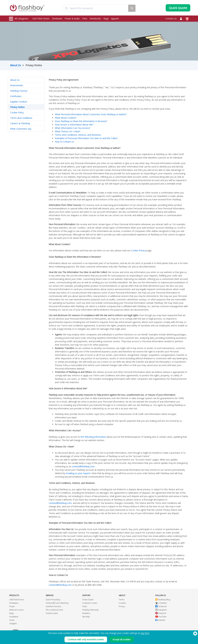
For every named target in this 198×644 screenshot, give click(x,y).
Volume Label (52, 613)
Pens (85, 19)
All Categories (19, 19)
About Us (15, 65)
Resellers (86, 613)
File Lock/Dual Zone (54, 610)
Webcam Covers (16, 610)
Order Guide (88, 600)
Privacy (122, 606)
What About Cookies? (66, 118)
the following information (93, 437)
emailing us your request (78, 473)
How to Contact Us (65, 142)
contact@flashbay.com (83, 466)
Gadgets (13, 623)
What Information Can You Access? (73, 128)
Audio (12, 620)
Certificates (16, 96)
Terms (122, 600)
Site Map (86, 617)
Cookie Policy (17, 112)
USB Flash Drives (41, 19)
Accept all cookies (122, 639)
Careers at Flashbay (20, 123)
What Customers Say (21, 129)
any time (145, 633)
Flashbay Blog (163, 600)
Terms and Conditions (21, 118)
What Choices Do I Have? (68, 131)
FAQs (85, 606)
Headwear (14, 617)
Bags (106, 19)
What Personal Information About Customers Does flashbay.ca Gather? (91, 114)
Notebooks (95, 19)
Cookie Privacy (139, 250)
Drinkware (57, 19)
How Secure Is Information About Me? (74, 125)
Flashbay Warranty (90, 610)
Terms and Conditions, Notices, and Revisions (78, 135)
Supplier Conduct (19, 102)
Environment (17, 85)
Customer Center (90, 603)
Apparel (115, 19)
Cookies (122, 603)
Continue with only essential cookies (86, 639)
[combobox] (95, 8)
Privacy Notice (17, 107)
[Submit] (66, 8)
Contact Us (171, 19)
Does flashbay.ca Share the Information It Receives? (81, 121)
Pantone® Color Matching (57, 603)
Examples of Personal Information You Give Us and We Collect (86, 138)
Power (12, 606)
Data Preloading (53, 600)
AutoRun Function (53, 606)
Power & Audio (72, 19)
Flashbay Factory (19, 91)
